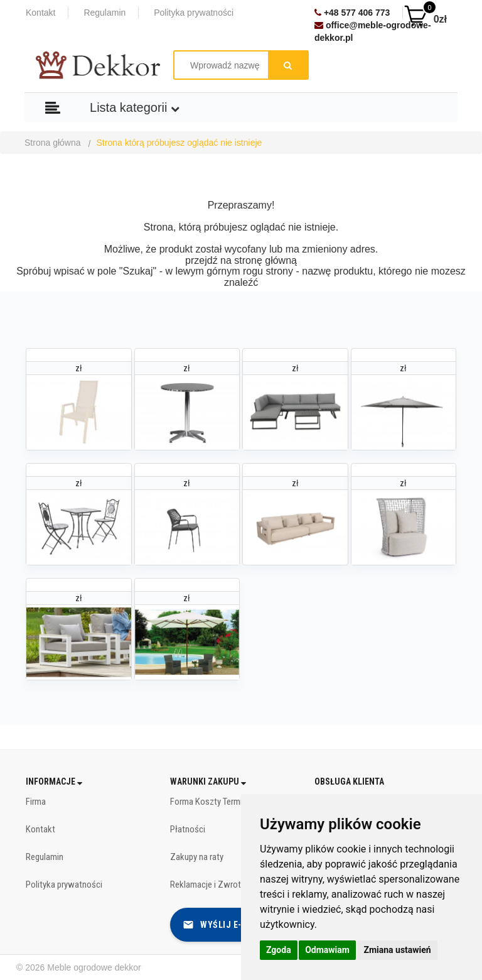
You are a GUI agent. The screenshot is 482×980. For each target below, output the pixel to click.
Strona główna (53, 143)
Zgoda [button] (279, 950)
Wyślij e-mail (222, 925)
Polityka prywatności (194, 13)
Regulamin (104, 13)
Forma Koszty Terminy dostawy (227, 802)
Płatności (188, 829)
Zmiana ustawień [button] (397, 950)
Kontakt (40, 13)
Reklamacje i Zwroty (207, 885)
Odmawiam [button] (327, 950)
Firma (36, 802)
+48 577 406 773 (352, 13)
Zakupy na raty (197, 857)
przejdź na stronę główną (241, 260)
